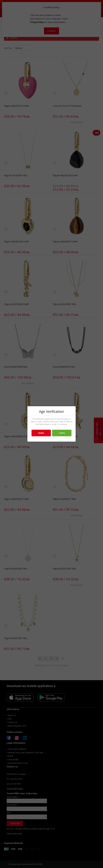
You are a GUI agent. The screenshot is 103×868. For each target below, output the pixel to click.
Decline (41, 433)
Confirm (62, 433)
